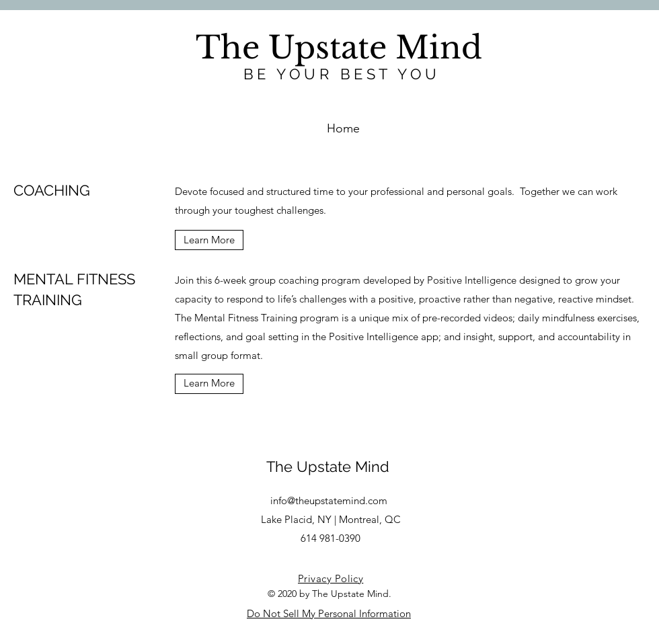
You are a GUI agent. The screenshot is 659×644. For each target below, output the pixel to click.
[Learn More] (209, 240)
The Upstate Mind (328, 467)
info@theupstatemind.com (329, 500)
